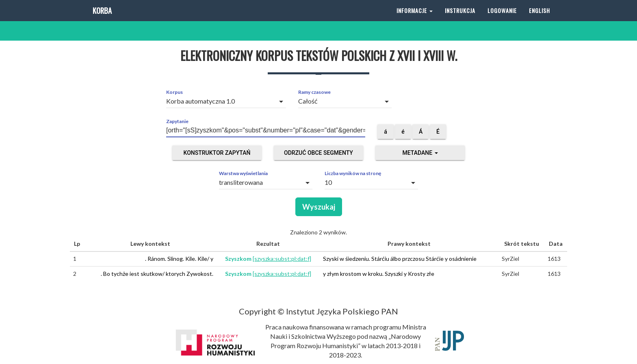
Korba (101, 20)
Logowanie (502, 20)
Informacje (415, 20)
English (539, 20)
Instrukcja (460, 20)
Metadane (420, 153)
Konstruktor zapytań (217, 153)
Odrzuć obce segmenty (318, 153)
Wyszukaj (319, 207)
